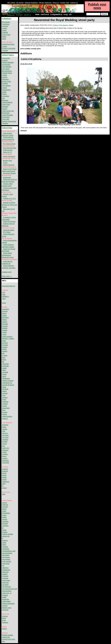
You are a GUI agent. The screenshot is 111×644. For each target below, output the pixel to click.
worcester (5, 610)
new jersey (6, 555)
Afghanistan (6, 58)
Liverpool (5, 26)
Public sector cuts (8, 111)
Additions (26, 53)
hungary (5, 347)
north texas (6, 564)
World (4, 39)
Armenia (5, 616)
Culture (55, 25)
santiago (5, 454)
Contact (63, 3)
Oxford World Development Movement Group (8, 255)
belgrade (5, 324)
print (3, 292)
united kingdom (7, 416)
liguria (4, 360)
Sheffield (5, 33)
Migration (5, 100)
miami (4, 545)
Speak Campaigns (9, 156)
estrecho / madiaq (8, 339)
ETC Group (7, 232)
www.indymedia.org (9, 286)
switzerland (6, 408)
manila (4, 480)
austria (4, 316)
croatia (4, 332)
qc (3, 486)
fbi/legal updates (7, 635)
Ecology (5, 77)
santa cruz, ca (7, 593)
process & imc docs (9, 639)
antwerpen (6, 309)
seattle (4, 597)
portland (5, 574)
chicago (5, 519)
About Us (56, 3)
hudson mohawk (7, 534)
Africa (4, 303)
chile (4, 431)
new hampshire (7, 553)
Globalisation (6, 90)
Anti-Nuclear (6, 65)
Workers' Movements (9, 121)
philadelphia (6, 570)
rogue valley (6, 580)
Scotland (5, 51)
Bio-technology (7, 71)
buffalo (4, 517)
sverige (4, 406)
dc (3, 528)
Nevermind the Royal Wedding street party (64, 20)
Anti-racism (6, 69)
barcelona (5, 318)
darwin (4, 475)
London (5, 28)
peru (4, 446)
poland (4, 391)
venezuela (5, 463)
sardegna (5, 402)
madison (5, 540)
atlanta (4, 509)
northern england (8, 381)
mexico (4, 444)
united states (6, 601)
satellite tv (5, 297)
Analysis (5, 60)
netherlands (6, 379)
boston (4, 515)
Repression (6, 113)
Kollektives (7, 19)
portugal (5, 393)
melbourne (6, 482)
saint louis (5, 583)
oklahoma (5, 568)
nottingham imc (7, 383)
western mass (7, 608)
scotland (5, 404)
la (3, 538)
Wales (4, 37)
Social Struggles (7, 115)
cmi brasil (5, 435)
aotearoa (5, 469)
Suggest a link (7, 272)
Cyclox (5, 163)
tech (3, 641)
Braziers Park (7, 161)
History (4, 94)
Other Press (6, 105)
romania (5, 398)
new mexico (6, 557)
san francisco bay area (10, 589)
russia (4, 400)
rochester (5, 578)
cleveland (5, 522)
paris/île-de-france (8, 385)
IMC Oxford (11, 3)
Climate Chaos (7, 73)
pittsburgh (5, 572)
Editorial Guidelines (31, 3)
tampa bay (6, 599)
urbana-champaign (8, 604)
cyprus (4, 334)
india (4, 494)
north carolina (7, 562)
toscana (5, 412)
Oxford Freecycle (9, 165)
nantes (4, 374)
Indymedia (5, 96)
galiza (4, 341)
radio (4, 295)
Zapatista (5, 123)
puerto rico (6, 448)
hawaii (4, 530)
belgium (5, 322)
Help (68, 3)
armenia (5, 311)
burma (4, 473)
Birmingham (6, 22)
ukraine (4, 414)
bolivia (4, 427)
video (4, 299)
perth (4, 484)
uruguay (5, 458)
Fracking (5, 83)
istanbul (5, 351)
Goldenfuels (7, 177)
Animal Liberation (8, 62)
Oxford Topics (8, 55)
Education (5, 79)
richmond (5, 576)
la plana (5, 355)
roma (4, 395)
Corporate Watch (9, 230)
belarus (4, 320)
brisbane (5, 471)
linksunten (5, 364)
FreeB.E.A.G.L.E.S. (9, 199)
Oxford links (7, 128)
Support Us (74, 3)
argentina (5, 425)
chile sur (5, 433)
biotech (4, 629)
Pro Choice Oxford (9, 144)
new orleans (6, 559)
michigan (5, 547)
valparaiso (5, 461)
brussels (5, 326)
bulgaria (5, 328)
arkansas (5, 505)
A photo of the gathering (31, 59)
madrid (4, 368)
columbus (5, 526)
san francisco (6, 587)
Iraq (3, 98)
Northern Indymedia (9, 48)
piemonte (5, 389)
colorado (5, 524)
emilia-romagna (7, 337)
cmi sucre (5, 437)
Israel (4, 620)
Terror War (6, 119)
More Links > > (7, 276)
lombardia (5, 366)
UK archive (20, 3)
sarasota (5, 595)
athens (4, 313)
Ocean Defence (7, 102)
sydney (4, 488)
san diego (5, 585)
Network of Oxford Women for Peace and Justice (9, 205)
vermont (5, 606)
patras (4, 387)
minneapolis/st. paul (9, 551)
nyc (3, 566)
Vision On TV (7, 152)
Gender (5, 88)
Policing (5, 109)
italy (3, 353)
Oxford (71, 25)
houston (5, 532)
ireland (4, 349)
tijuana (4, 456)
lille (3, 362)
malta (4, 370)
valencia (5, 419)
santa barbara (7, 591)
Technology (6, 117)
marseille (5, 372)
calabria (5, 330)
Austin (4, 511)
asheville (5, 507)
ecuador (5, 442)
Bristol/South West (8, 44)
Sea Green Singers (9, 173)
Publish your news (97, 6)
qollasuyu (5, 450)
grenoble (5, 345)
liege (4, 358)
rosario (4, 452)
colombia (5, 440)
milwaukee (6, 549)
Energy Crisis (6, 81)
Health (4, 92)
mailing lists (6, 637)
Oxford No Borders (9, 222)
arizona (4, 503)
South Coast (6, 35)
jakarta (4, 477)
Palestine (5, 107)
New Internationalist (9, 148)
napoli (4, 377)
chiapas (5, 429)
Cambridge (6, 24)
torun (4, 410)
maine (4, 543)
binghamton (6, 513)
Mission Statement (45, 3)
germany (5, 343)
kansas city (6, 536)
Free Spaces (63, 25)
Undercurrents (8, 150)
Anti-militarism (7, 67)
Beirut (4, 618)
